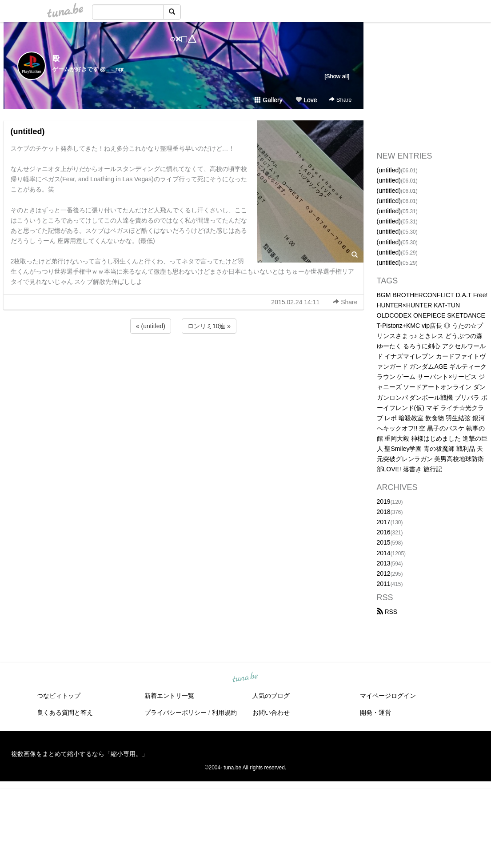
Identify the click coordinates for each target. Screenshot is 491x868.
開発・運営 (375, 713)
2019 (384, 502)
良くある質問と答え (65, 713)
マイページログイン (388, 696)
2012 (384, 573)
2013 (384, 563)
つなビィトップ (59, 696)
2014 (384, 553)
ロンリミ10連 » (209, 326)
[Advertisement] (184, 359)
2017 (384, 522)
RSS (387, 612)
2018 (384, 512)
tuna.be (245, 678)
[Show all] (337, 76)
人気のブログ (271, 696)
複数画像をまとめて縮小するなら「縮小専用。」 (80, 754)
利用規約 (224, 713)
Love (306, 100)
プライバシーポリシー (176, 713)
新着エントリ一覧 (169, 696)
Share (340, 100)
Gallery (268, 100)
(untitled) (28, 131)
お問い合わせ (271, 713)
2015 (384, 542)
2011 (384, 584)
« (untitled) (151, 326)
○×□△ (183, 39)
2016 (384, 532)
